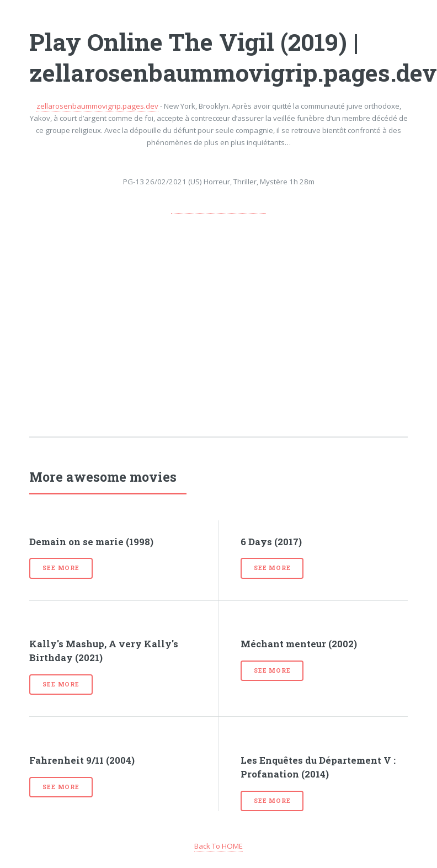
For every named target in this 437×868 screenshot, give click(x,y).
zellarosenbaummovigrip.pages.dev (97, 106)
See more (61, 568)
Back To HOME (218, 846)
